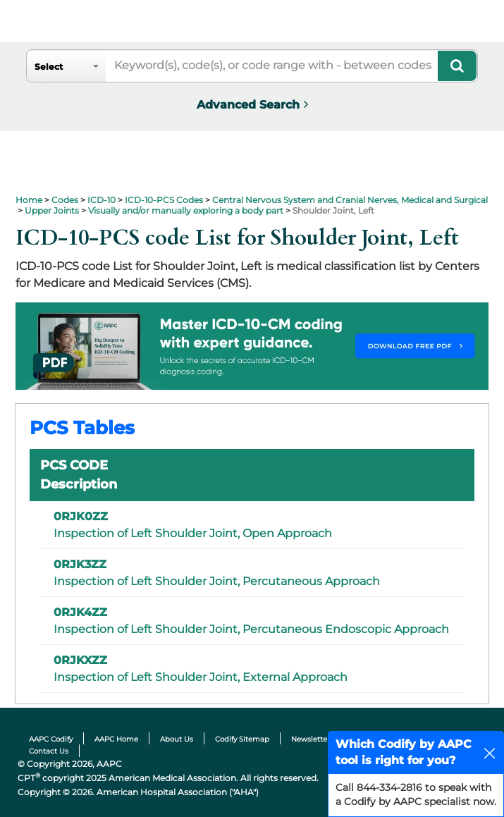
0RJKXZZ (80, 660)
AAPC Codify (51, 739)
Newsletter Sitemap (327, 739)
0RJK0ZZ (81, 516)
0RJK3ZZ (80, 564)
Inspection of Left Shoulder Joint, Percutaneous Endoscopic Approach (251, 629)
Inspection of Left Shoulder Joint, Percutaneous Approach (217, 581)
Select (49, 67)
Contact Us (49, 751)
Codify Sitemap (242, 739)
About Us (177, 739)
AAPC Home (116, 739)
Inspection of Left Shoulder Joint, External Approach (201, 677)
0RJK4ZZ (80, 612)
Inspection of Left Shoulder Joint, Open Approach (193, 533)
